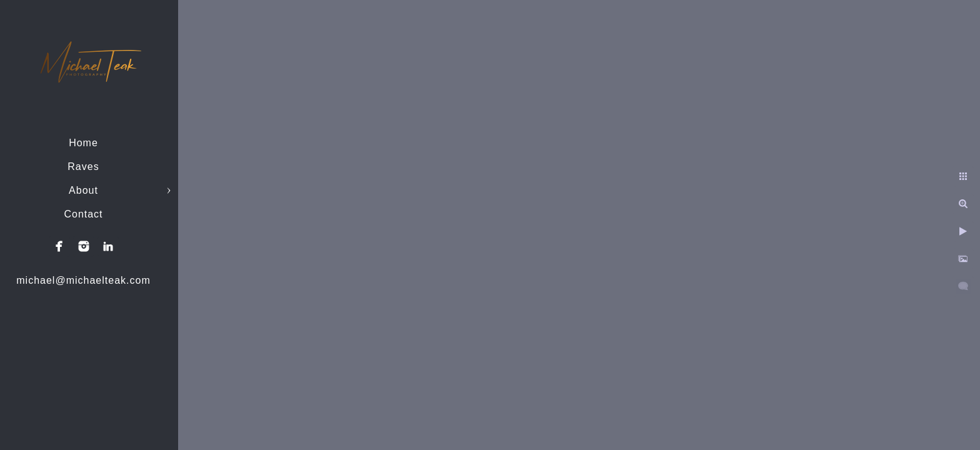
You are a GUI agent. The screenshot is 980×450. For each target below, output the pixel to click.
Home (83, 143)
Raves (83, 167)
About (83, 190)
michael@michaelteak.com (83, 280)
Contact (83, 214)
